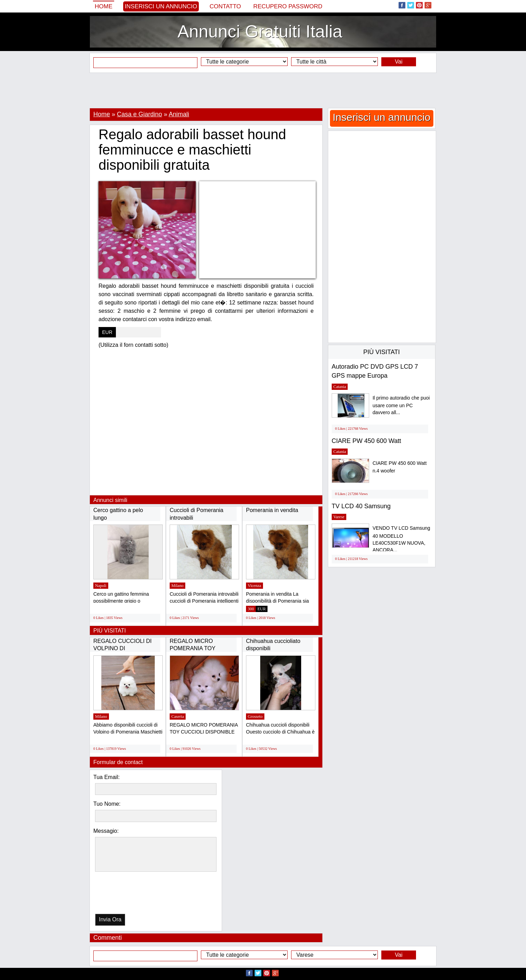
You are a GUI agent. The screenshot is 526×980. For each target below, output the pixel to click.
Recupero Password (288, 6)
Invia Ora (110, 919)
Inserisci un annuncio (161, 6)
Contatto (225, 6)
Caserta (178, 717)
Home (104, 6)
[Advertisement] (263, 90)
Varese (339, 517)
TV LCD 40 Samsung (361, 506)
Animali (179, 114)
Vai (399, 62)
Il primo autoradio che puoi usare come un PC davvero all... (401, 405)
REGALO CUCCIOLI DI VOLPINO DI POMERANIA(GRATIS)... (124, 648)
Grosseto (255, 717)
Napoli (101, 586)
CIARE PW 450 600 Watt (366, 441)
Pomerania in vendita (272, 510)
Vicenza (254, 586)
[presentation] (131, 894)
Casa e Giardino (139, 114)
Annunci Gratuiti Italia (260, 32)
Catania (340, 387)
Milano (177, 586)
